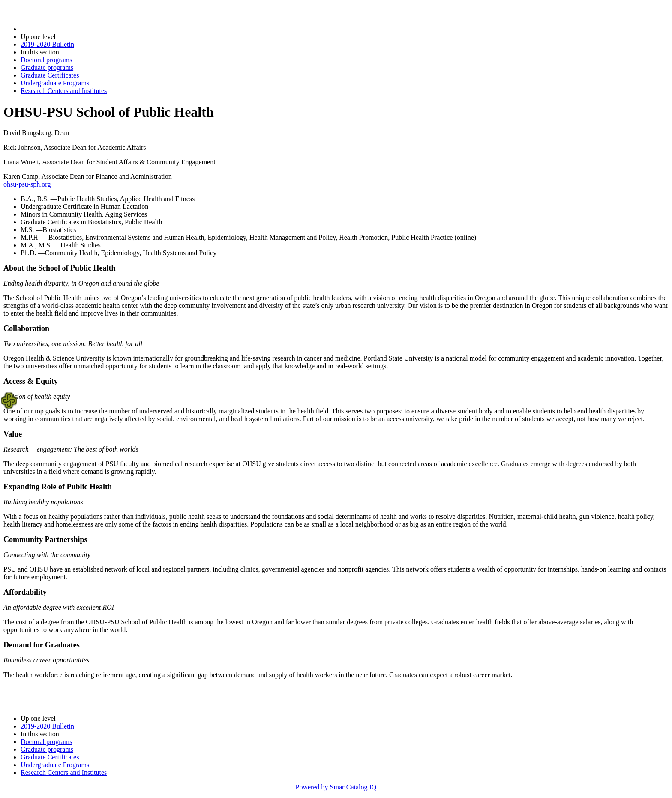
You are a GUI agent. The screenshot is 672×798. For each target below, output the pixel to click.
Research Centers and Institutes (64, 91)
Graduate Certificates (50, 75)
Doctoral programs (46, 60)
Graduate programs (47, 68)
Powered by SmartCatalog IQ (336, 787)
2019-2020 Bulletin (47, 44)
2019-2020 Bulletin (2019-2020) (65, 29)
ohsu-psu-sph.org (27, 184)
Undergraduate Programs (55, 83)
